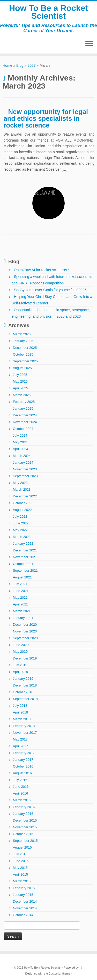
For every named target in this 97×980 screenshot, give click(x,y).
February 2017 (24, 753)
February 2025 (24, 402)
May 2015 (20, 868)
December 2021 (25, 550)
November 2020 (25, 631)
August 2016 (22, 773)
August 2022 (22, 510)
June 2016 (21, 787)
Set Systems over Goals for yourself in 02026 (50, 290)
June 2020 (21, 645)
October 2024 (23, 429)
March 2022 (22, 537)
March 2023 (22, 489)
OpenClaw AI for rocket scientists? (42, 270)
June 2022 (21, 523)
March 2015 (22, 881)
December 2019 (25, 658)
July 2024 (20, 435)
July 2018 (20, 706)
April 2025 (21, 388)
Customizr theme (59, 974)
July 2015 (20, 854)
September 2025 (25, 361)
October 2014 (23, 915)
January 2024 (23, 462)
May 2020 (20, 652)
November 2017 (25, 733)
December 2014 (25, 901)
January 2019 (23, 679)
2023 (32, 65)
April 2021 (21, 604)
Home (7, 65)
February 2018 (24, 726)
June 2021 (21, 591)
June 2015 (21, 861)
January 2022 (23, 544)
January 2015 (23, 895)
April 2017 (21, 746)
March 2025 (22, 395)
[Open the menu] (89, 44)
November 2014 (25, 908)
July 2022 (20, 516)
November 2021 (25, 557)
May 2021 (20, 598)
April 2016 (21, 793)
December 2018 (25, 685)
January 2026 (23, 341)
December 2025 (25, 348)
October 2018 (23, 692)
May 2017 (20, 739)
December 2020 (25, 625)
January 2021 (23, 618)
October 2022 (23, 503)
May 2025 (20, 381)
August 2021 (22, 577)
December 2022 (25, 496)
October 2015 (23, 834)
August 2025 (22, 368)
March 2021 (22, 611)
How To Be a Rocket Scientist (48, 12)
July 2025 (20, 375)
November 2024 (25, 422)
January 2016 (23, 814)
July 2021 (20, 584)
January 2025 (23, 408)
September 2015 (25, 841)
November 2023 (25, 469)
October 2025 (23, 354)
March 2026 (22, 334)
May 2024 (20, 442)
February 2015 (24, 888)
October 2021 (23, 564)
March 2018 (22, 719)
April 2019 (21, 672)
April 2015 (21, 874)
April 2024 (21, 449)
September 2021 (25, 571)
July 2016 (20, 780)
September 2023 (25, 476)
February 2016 (24, 807)
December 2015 (25, 820)
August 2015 (22, 847)
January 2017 (23, 760)
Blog (20, 65)
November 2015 (25, 827)
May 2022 (20, 530)
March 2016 (22, 800)
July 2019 (20, 665)
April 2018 (21, 712)
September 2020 (25, 638)
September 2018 (25, 699)
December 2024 (25, 415)
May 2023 (20, 483)
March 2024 (22, 456)
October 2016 (23, 766)
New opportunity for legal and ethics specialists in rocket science (46, 118)
